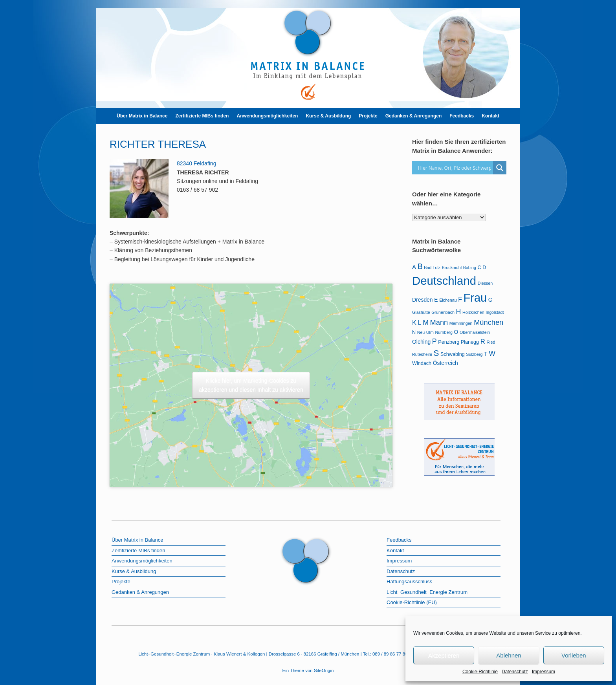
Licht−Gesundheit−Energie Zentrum (427, 592)
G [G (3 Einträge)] (490, 300)
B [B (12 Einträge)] (420, 266)
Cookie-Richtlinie (480, 672)
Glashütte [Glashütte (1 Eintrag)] (421, 312)
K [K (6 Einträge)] (414, 323)
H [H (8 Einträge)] (459, 311)
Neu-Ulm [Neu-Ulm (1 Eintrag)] (425, 332)
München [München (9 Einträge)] (489, 322)
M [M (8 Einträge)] (426, 322)
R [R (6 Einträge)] (483, 342)
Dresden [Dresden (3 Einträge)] (423, 300)
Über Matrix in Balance (142, 116)
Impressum (544, 672)
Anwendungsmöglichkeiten (267, 116)
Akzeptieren (444, 655)
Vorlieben (574, 655)
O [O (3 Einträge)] (456, 332)
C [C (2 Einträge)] (479, 267)
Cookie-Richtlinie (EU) (412, 602)
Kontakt (490, 116)
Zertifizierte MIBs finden (202, 116)
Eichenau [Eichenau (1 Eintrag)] (448, 300)
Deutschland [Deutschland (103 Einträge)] (444, 281)
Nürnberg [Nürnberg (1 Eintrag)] (444, 332)
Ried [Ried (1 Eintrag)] (491, 342)
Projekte (368, 116)
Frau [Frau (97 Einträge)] (475, 298)
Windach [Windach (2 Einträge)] (422, 363)
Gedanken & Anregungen (414, 116)
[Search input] (455, 168)
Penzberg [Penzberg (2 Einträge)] (449, 342)
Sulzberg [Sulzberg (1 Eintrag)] (474, 354)
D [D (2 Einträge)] (484, 267)
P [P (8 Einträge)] (434, 341)
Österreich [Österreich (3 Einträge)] (445, 363)
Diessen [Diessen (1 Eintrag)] (485, 283)
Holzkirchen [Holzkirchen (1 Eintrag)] (473, 312)
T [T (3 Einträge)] (486, 354)
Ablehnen (509, 655)
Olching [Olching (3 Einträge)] (421, 342)
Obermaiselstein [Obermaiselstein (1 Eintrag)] (475, 332)
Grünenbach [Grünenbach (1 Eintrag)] (443, 312)
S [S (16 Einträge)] (436, 353)
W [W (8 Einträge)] (492, 353)
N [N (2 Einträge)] (414, 332)
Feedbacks (462, 116)
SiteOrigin (324, 670)
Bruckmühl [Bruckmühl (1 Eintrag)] (452, 267)
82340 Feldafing (196, 163)
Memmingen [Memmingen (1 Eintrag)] (461, 323)
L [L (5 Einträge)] (420, 323)
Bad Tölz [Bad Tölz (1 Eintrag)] (432, 267)
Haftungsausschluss (409, 582)
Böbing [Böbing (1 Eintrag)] (470, 267)
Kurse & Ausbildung (328, 116)
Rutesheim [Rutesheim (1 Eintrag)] (422, 354)
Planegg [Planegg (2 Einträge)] (470, 342)
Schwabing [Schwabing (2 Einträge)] (453, 354)
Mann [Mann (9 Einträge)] (439, 322)
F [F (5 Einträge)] (460, 299)
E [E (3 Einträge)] (436, 300)
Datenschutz (515, 672)
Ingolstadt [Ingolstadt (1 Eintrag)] (495, 312)
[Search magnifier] (500, 168)
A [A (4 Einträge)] (414, 267)
